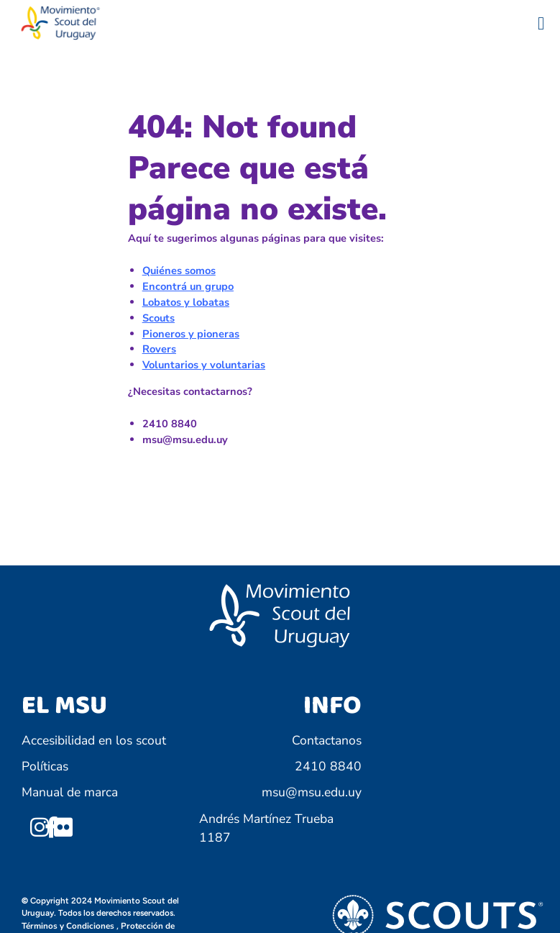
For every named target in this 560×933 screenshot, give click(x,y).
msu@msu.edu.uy (312, 792)
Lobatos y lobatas (186, 302)
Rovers (159, 349)
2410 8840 (328, 766)
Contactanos (327, 740)
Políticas (45, 766)
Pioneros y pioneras (191, 334)
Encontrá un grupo (188, 286)
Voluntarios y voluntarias (204, 365)
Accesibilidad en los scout (94, 740)
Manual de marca (70, 792)
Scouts (159, 318)
